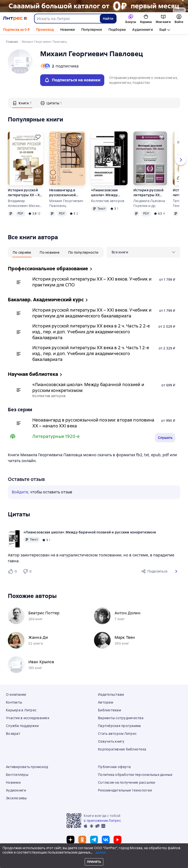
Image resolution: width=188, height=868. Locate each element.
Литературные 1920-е (56, 436)
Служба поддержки (22, 726)
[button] (176, 571)
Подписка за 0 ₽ (16, 30)
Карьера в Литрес (21, 710)
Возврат (13, 734)
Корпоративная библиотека (122, 749)
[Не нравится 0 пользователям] (28, 571)
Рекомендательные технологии (125, 790)
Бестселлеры (17, 775)
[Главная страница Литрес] (15, 19)
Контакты (14, 702)
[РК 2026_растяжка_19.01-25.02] (94, 6)
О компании (16, 694)
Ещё (163, 30)
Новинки (68, 30)
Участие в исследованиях (28, 718)
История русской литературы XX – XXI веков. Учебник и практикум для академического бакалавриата (25, 193)
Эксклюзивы (16, 798)
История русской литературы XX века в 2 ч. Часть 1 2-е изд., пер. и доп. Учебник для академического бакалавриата (91, 353)
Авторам (106, 702)
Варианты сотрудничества (121, 718)
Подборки (117, 30)
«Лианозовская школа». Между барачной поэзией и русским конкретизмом (109, 193)
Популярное (92, 30)
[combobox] (67, 19)
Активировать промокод (27, 767)
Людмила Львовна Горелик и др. (149, 203)
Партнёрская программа (119, 726)
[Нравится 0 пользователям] (13, 571)
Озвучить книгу (111, 741)
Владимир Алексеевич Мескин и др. (25, 203)
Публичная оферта (114, 767)
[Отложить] (38, 137)
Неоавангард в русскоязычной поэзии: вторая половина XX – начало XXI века (63, 193)
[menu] (143, 252)
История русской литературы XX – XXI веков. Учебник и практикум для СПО (92, 282)
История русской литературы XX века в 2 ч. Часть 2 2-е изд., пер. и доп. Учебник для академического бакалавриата (150, 193)
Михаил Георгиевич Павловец (66, 203)
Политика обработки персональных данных (135, 775)
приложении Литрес (104, 821)
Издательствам (111, 694)
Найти (108, 19)
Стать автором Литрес (117, 734)
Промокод (45, 30)
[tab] (22, 103)
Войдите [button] (20, 492)
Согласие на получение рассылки (127, 782)
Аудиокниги (143, 30)
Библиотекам (109, 710)
